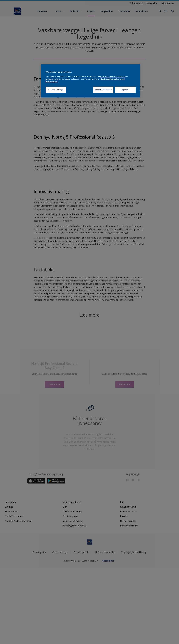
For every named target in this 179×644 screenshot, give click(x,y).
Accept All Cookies (103, 90)
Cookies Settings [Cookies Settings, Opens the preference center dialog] (56, 90)
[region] (91, 81)
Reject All (125, 90)
